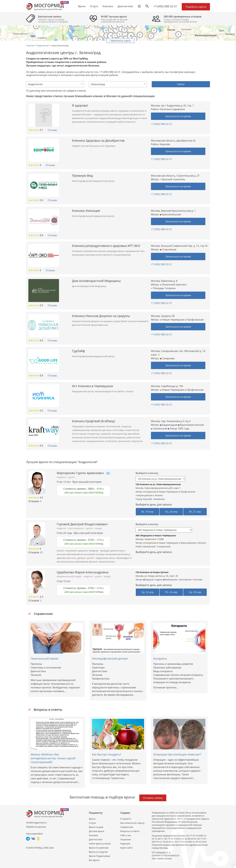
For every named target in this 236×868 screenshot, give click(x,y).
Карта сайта (127, 848)
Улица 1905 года (179, 428)
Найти (181, 84)
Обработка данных (36, 827)
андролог (62, 477)
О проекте (126, 819)
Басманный (149, 546)
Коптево (197, 580)
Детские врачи (97, 831)
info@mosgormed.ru (36, 823)
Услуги (92, 823)
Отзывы (52, 130)
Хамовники (159, 499)
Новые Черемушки (172, 320)
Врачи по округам (98, 852)
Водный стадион (153, 580)
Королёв (147, 499)
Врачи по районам (99, 848)
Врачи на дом (96, 827)
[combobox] (55, 84)
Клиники (93, 835)
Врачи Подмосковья (99, 856)
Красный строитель (173, 179)
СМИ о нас (126, 835)
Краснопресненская (191, 425)
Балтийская (185, 580)
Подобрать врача (196, 7)
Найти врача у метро (100, 844)
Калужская (150, 492)
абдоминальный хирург (69, 576)
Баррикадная (169, 425)
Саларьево (167, 358)
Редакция (125, 844)
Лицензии (126, 839)
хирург (99, 528)
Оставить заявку (153, 798)
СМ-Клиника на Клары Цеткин (152, 572)
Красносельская (170, 214)
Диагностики (125, 6)
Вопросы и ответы (130, 831)
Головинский (164, 546)
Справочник (127, 827)
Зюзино (158, 495)
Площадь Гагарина (163, 288)
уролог (72, 477)
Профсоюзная (194, 320)
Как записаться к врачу (132, 823)
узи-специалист (77, 528)
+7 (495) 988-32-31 (165, 6)
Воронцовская (144, 495)
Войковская (170, 580)
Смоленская (159, 428)
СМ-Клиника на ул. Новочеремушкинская (158, 484)
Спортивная (168, 249)
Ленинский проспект (173, 285)
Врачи (92, 819)
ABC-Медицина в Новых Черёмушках (156, 535)
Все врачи (94, 860)
